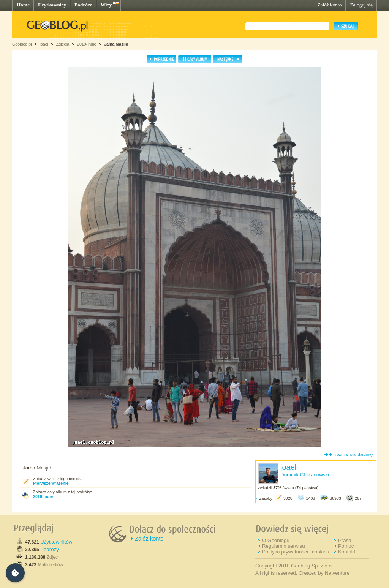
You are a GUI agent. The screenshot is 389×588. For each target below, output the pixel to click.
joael (44, 44)
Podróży (50, 549)
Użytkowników (56, 542)
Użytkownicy (52, 5)
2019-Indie (87, 44)
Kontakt (347, 552)
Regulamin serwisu (284, 546)
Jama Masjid (116, 44)
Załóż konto (329, 5)
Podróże (83, 5)
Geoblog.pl (22, 44)
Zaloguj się (361, 5)
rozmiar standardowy (354, 454)
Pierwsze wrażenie (51, 483)
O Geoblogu (276, 540)
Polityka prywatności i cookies (296, 552)
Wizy (106, 5)
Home (23, 5)
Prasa (345, 540)
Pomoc (346, 546)
